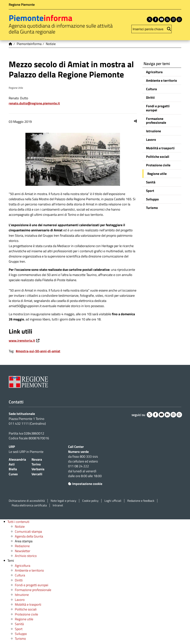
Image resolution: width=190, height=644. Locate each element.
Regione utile (157, 174)
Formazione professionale (156, 121)
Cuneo (13, 474)
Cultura (151, 89)
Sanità (151, 182)
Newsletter (23, 551)
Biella (13, 469)
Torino (36, 464)
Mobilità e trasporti (160, 148)
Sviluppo (152, 199)
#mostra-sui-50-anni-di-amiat (38, 351)
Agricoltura (154, 72)
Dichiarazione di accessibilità (27, 501)
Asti (12, 464)
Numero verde (78, 452)
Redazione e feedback (141, 501)
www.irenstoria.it (22, 341)
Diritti (150, 98)
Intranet (58, 505)
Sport (150, 191)
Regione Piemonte (22, 5)
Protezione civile (158, 165)
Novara (37, 459)
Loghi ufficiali (113, 501)
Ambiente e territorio (162, 80)
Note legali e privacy (63, 501)
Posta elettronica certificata (29, 505)
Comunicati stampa (28, 531)
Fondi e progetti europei (158, 108)
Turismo (152, 208)
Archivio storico (26, 556)
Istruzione (153, 131)
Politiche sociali (158, 157)
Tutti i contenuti (18, 522)
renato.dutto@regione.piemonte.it (34, 103)
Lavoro (151, 140)
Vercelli (37, 474)
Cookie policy (90, 501)
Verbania (38, 469)
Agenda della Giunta (29, 536)
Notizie (20, 526)
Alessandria (17, 459)
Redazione (22, 546)
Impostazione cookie (85, 484)
